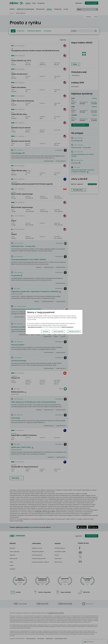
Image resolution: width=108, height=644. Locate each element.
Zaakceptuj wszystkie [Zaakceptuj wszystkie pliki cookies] (74, 331)
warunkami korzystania (35, 327)
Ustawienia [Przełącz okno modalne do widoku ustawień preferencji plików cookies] (46, 331)
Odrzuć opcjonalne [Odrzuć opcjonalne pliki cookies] (58, 331)
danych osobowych (68, 327)
